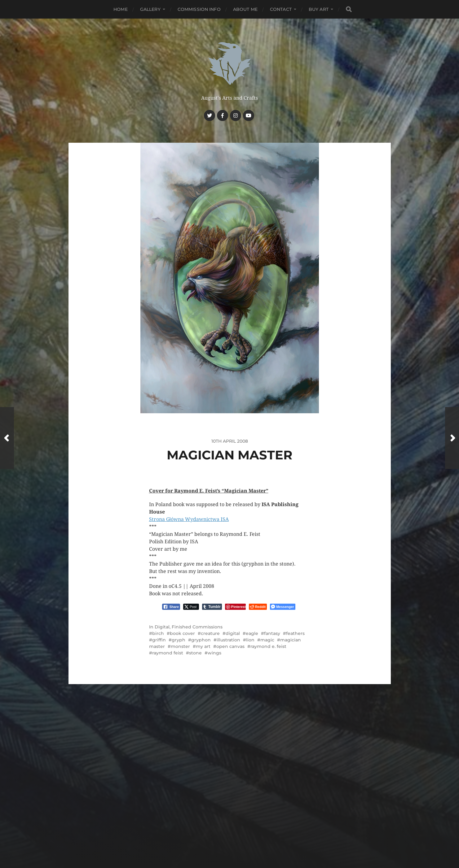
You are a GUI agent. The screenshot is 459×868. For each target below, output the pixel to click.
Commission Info (199, 9)
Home (121, 9)
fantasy (272, 633)
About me (245, 9)
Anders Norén (242, 833)
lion (250, 640)
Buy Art (319, 9)
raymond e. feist (268, 646)
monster (180, 646)
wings (214, 653)
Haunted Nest (241, 818)
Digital (162, 627)
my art (203, 646)
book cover (182, 633)
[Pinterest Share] (235, 607)
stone (195, 653)
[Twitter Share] (191, 607)
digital (233, 633)
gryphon (201, 640)
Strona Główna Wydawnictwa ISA (189, 519)
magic (267, 640)
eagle (252, 633)
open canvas (230, 646)
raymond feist (168, 653)
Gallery (150, 9)
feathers (295, 633)
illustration (228, 640)
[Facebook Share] (171, 607)
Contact (281, 9)
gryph (179, 640)
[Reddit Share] (258, 607)
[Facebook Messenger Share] (282, 607)
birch (158, 633)
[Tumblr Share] (212, 607)
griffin (159, 640)
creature (210, 633)
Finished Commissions (197, 627)
